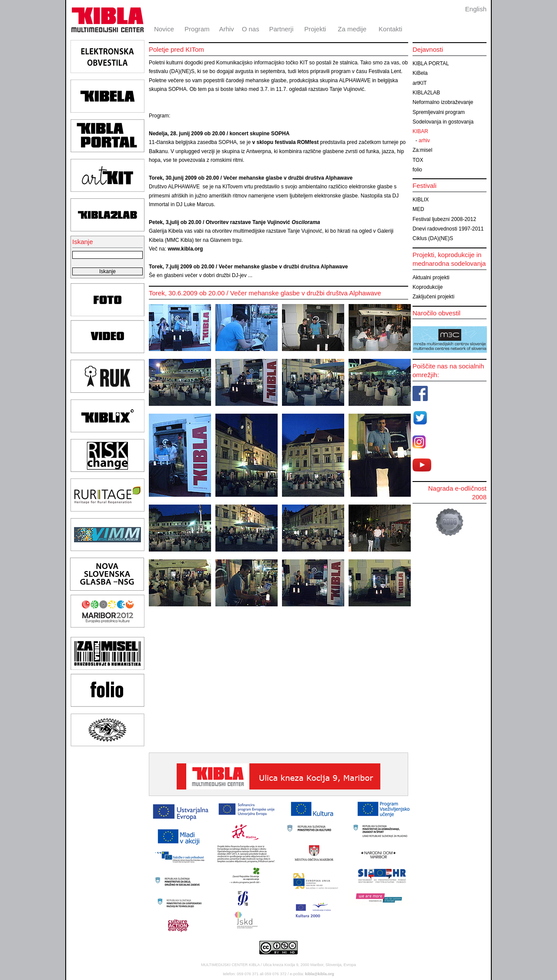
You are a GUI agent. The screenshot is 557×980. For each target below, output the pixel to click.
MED (418, 209)
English (476, 9)
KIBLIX (421, 200)
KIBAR (420, 131)
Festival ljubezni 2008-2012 (444, 219)
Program (197, 29)
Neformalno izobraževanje (443, 102)
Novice (164, 29)
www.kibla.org (185, 249)
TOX (418, 160)
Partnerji (281, 29)
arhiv (424, 140)
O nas (251, 29)
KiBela (420, 73)
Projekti (315, 29)
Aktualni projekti (431, 278)
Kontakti (390, 29)
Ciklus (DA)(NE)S (433, 238)
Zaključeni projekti (433, 297)
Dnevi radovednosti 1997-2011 (448, 229)
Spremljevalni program (439, 112)
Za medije (352, 29)
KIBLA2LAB (426, 93)
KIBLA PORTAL (431, 64)
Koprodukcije (428, 287)
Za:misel (422, 150)
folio (417, 170)
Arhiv (226, 29)
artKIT (420, 83)
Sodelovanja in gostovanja (443, 122)
